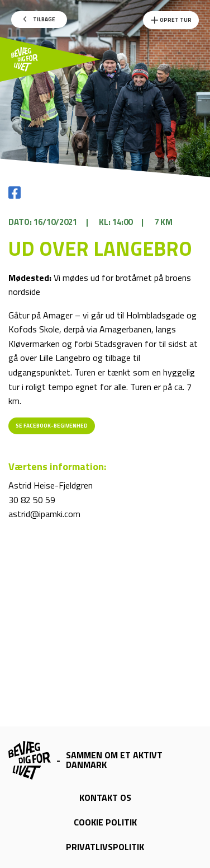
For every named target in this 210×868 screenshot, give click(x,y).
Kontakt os (105, 797)
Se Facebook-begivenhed (52, 426)
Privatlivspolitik (105, 847)
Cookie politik (105, 822)
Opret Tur (171, 20)
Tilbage (39, 19)
